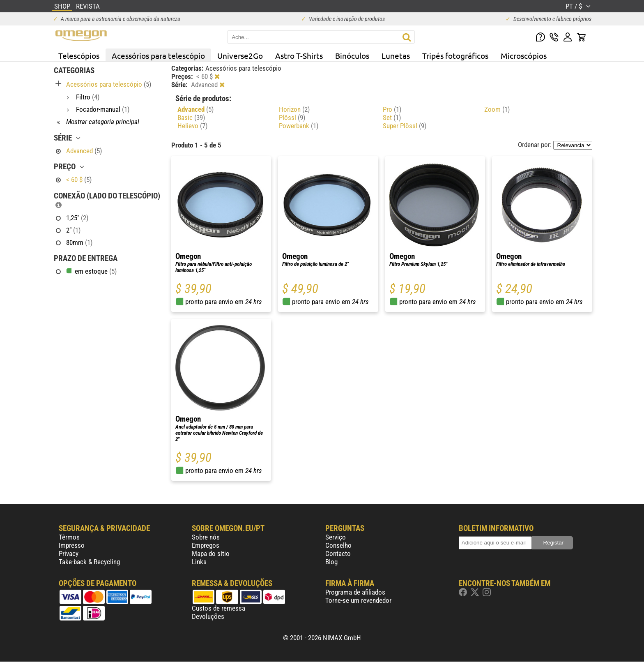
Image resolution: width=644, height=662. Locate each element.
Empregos (206, 545)
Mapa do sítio (211, 554)
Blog (331, 562)
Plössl (292, 118)
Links (199, 562)
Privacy (69, 554)
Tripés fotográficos (455, 55)
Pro (392, 109)
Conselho (338, 545)
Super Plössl (405, 126)
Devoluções (208, 616)
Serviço (336, 537)
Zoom (497, 109)
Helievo (192, 126)
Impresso (72, 545)
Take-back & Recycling (89, 562)
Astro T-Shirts (299, 55)
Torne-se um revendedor (358, 600)
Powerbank (299, 126)
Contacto (338, 554)
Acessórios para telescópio (158, 55)
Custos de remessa (218, 608)
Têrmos (69, 537)
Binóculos (352, 55)
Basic (191, 118)
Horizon (294, 109)
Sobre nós (206, 537)
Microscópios (524, 55)
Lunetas (396, 55)
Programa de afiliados (355, 592)
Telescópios (79, 55)
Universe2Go (240, 55)
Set (392, 118)
